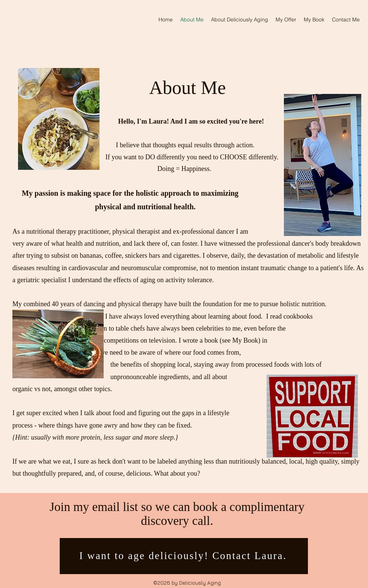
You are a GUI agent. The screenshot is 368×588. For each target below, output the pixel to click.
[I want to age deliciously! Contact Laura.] (184, 556)
